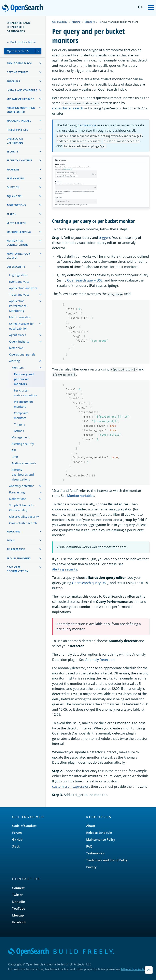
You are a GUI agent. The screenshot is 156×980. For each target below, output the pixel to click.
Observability (60, 22)
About (91, 826)
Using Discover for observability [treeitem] (22, 326)
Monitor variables (81, 496)
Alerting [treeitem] (15, 361)
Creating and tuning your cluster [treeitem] (21, 110)
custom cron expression (71, 786)
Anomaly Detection (100, 660)
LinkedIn (19, 902)
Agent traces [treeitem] (18, 335)
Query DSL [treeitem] (13, 187)
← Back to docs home (21, 42)
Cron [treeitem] (15, 457)
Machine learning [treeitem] (19, 232)
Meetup (18, 915)
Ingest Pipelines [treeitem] (17, 130)
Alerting (76, 22)
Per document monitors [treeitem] (24, 404)
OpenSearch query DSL (85, 280)
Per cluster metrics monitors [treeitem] (26, 393)
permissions (87, 125)
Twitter (17, 895)
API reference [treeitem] (16, 549)
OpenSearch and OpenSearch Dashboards (18, 27)
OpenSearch (24, 8)
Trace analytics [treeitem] (19, 295)
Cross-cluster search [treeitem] (23, 523)
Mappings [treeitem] (13, 170)
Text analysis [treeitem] (16, 178)
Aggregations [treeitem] (16, 205)
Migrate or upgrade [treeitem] (20, 99)
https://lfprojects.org (136, 969)
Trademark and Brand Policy (107, 860)
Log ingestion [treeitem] (18, 275)
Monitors (90, 22)
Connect (18, 888)
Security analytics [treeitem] (19, 160)
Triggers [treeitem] (20, 424)
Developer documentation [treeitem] (17, 569)
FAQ (89, 846)
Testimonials (95, 853)
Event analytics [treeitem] (19, 282)
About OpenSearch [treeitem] (19, 63)
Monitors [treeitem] (18, 368)
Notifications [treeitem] (18, 499)
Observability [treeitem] (16, 267)
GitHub (17, 839)
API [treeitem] (14, 450)
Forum (17, 833)
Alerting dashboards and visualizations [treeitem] (23, 475)
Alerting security (65, 569)
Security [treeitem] (12, 152)
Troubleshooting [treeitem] (19, 558)
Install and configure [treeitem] (22, 90)
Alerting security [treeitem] (23, 444)
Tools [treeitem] (11, 540)
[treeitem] (40, 63)
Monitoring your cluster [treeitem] (18, 256)
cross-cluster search (68, 108)
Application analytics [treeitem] (23, 288)
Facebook (19, 922)
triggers (105, 238)
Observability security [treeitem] (24, 517)
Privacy (91, 867)
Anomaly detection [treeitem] (22, 486)
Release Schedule (99, 833)
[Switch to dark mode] (140, 7)
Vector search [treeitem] (16, 223)
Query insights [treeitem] (19, 341)
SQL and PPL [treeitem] (14, 196)
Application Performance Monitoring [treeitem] (18, 306)
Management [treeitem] (21, 437)
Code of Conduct (24, 826)
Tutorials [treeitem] (13, 81)
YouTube (19, 908)
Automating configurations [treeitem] (17, 243)
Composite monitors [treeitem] (21, 415)
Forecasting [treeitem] (17, 492)
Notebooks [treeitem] (16, 348)
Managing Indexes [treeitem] (19, 121)
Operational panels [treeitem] (22, 354)
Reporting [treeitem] (14, 532)
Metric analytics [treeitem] (20, 317)
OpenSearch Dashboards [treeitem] (15, 141)
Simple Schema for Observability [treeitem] (22, 508)
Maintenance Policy (101, 839)
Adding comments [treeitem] (24, 463)
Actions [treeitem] (19, 431)
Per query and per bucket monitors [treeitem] (24, 379)
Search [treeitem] (11, 214)
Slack (16, 846)
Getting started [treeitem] (18, 72)
